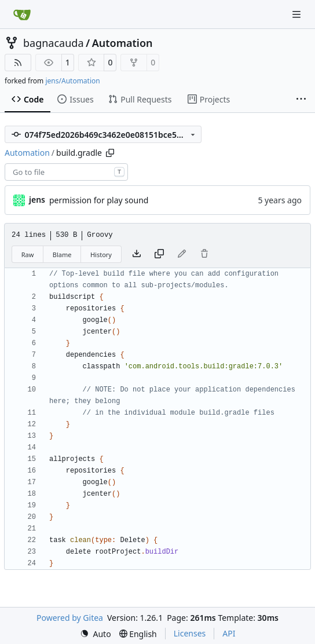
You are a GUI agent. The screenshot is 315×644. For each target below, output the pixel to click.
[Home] (22, 14)
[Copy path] (110, 153)
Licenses (190, 633)
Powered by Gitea (70, 618)
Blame (62, 255)
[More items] (301, 100)
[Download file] (137, 254)
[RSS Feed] (18, 63)
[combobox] (66, 172)
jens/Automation (72, 81)
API (229, 633)
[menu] (96, 634)
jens (37, 200)
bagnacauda (54, 43)
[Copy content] (159, 254)
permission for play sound (99, 200)
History (101, 255)
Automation (122, 43)
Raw (28, 255)
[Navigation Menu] (298, 14)
